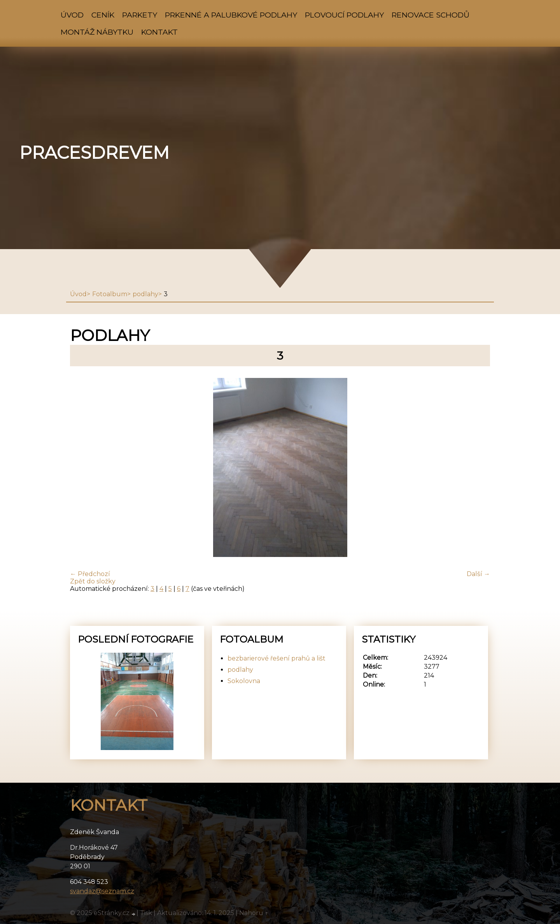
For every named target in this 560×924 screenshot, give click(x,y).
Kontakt (159, 32)
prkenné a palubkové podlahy (231, 15)
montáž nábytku (97, 32)
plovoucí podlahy (344, 15)
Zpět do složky (93, 581)
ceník (103, 15)
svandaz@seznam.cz (102, 891)
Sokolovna (244, 681)
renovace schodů (430, 15)
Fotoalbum (110, 294)
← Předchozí (90, 574)
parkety (140, 15)
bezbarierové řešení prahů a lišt (276, 658)
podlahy (145, 294)
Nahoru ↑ (254, 913)
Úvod (72, 15)
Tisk (146, 913)
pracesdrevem (94, 153)
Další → (478, 574)
